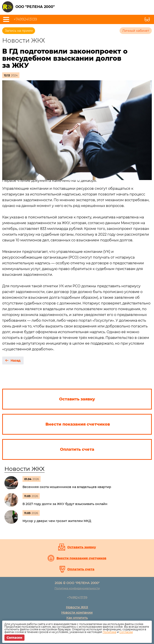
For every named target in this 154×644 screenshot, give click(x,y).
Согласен (14, 638)
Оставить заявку (82, 547)
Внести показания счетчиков (81, 558)
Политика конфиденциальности (77, 588)
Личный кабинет (136, 31)
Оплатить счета (81, 569)
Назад (16, 360)
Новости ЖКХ (24, 469)
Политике (109, 632)
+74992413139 (25, 19)
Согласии (126, 632)
